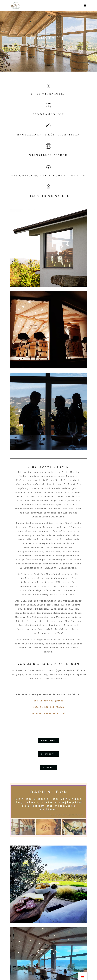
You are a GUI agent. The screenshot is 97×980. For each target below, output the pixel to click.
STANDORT (48, 768)
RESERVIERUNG (48, 754)
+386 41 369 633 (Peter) (48, 701)
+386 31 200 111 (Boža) (48, 707)
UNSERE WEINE (48, 740)
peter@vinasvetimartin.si (48, 713)
